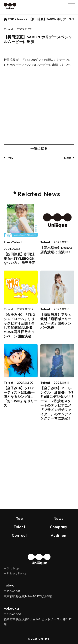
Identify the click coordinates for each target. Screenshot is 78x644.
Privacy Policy (17, 573)
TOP (9, 19)
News (21, 19)
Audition (59, 535)
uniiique (39, 559)
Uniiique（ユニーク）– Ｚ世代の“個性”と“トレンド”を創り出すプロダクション (10, 6)
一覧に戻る (39, 149)
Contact (19, 535)
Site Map (13, 568)
